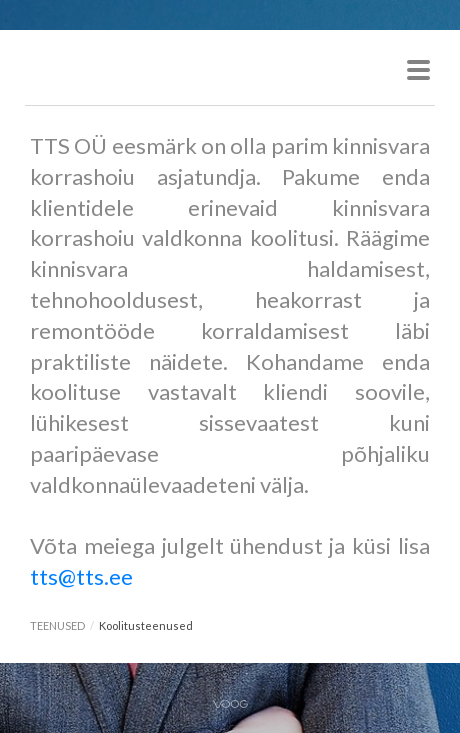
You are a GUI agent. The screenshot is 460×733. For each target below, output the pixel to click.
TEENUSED (57, 625)
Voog (230, 704)
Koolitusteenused (146, 625)
